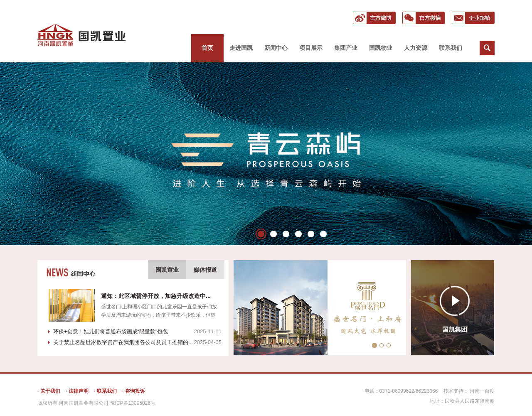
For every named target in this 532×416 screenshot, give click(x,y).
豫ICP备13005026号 (133, 403)
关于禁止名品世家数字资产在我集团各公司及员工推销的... (123, 342)
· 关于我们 (49, 391)
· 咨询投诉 (134, 391)
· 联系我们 (105, 391)
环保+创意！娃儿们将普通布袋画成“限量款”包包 (111, 331)
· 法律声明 (77, 391)
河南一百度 (482, 391)
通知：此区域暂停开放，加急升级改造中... (156, 296)
